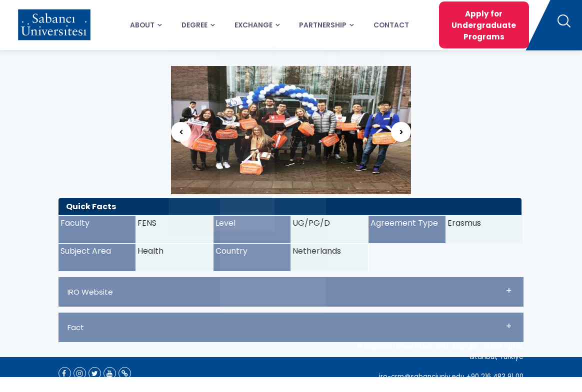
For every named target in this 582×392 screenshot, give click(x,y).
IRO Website (290, 291)
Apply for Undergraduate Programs (470, 25)
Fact (290, 326)
